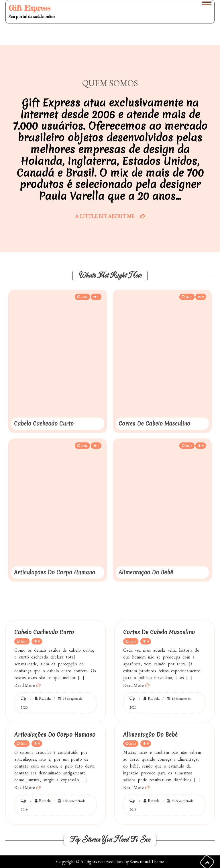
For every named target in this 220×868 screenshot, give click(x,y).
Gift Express (30, 8)
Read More (25, 685)
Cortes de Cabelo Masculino (154, 424)
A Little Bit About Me (105, 216)
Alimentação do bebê (146, 572)
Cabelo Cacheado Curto (44, 424)
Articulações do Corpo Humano (55, 572)
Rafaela (45, 698)
